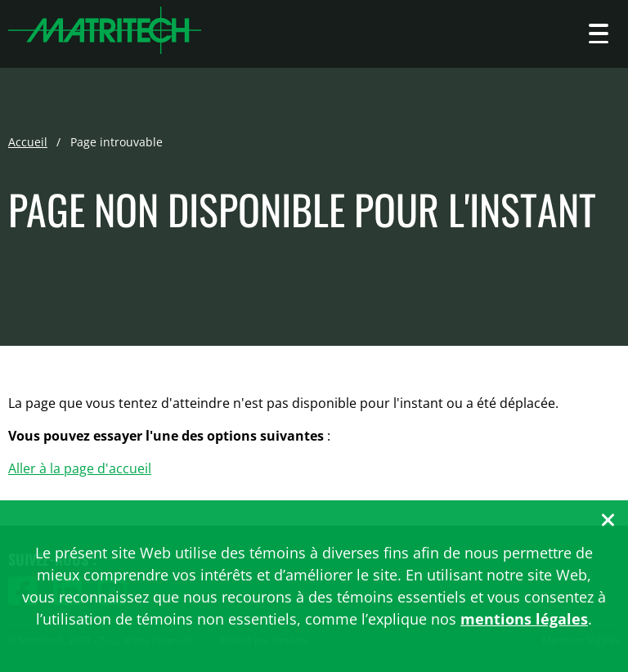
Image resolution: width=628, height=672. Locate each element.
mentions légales (524, 619)
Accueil (28, 142)
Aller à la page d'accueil (80, 468)
